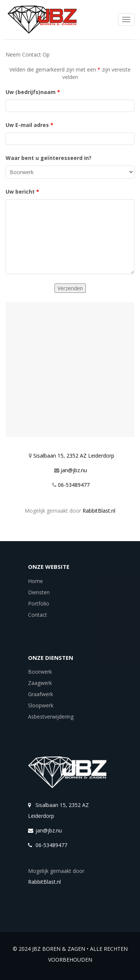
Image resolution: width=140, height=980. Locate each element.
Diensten (39, 592)
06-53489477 (74, 485)
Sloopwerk (41, 705)
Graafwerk (41, 694)
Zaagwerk (40, 683)
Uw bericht (22, 192)
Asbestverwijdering (51, 717)
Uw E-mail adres (29, 125)
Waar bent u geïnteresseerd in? (49, 158)
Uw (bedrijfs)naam (33, 92)
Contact (38, 615)
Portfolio (39, 603)
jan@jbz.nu (74, 470)
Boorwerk (40, 672)
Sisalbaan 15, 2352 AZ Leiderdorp (74, 456)
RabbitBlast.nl (99, 511)
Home (35, 581)
